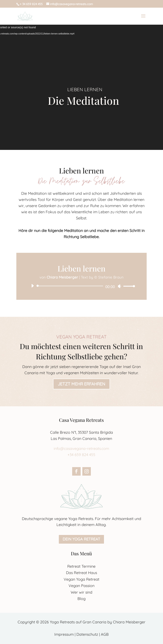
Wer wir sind (81, 592)
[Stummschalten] (119, 286)
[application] (81, 286)
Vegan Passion (81, 586)
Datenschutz (87, 634)
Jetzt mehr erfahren (81, 384)
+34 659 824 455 (81, 455)
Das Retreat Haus (81, 573)
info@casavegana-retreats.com (81, 449)
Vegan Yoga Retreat (81, 579)
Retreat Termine (81, 566)
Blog (81, 599)
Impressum (64, 634)
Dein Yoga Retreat (81, 539)
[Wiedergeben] (32, 286)
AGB (105, 634)
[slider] (71, 286)
